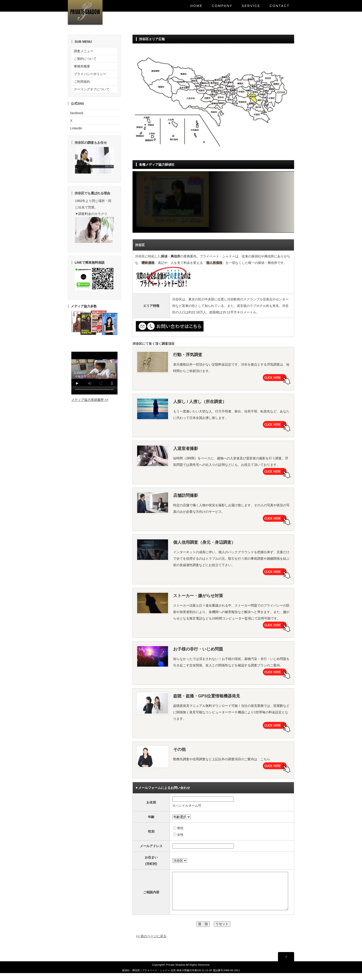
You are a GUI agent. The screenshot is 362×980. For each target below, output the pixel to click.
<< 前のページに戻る (151, 943)
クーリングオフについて (92, 89)
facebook (77, 113)
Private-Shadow (176, 972)
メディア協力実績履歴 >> (90, 400)
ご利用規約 (82, 82)
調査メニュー (84, 51)
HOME (196, 6)
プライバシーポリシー (90, 74)
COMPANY (222, 6)
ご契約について (85, 59)
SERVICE (251, 6)
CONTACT (280, 6)
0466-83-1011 (232, 977)
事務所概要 (82, 66)
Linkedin (76, 128)
